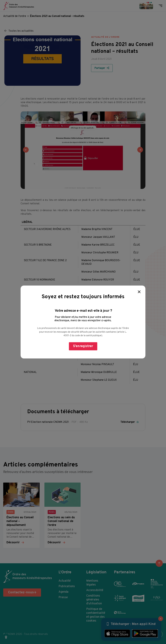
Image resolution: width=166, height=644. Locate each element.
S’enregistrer (83, 346)
